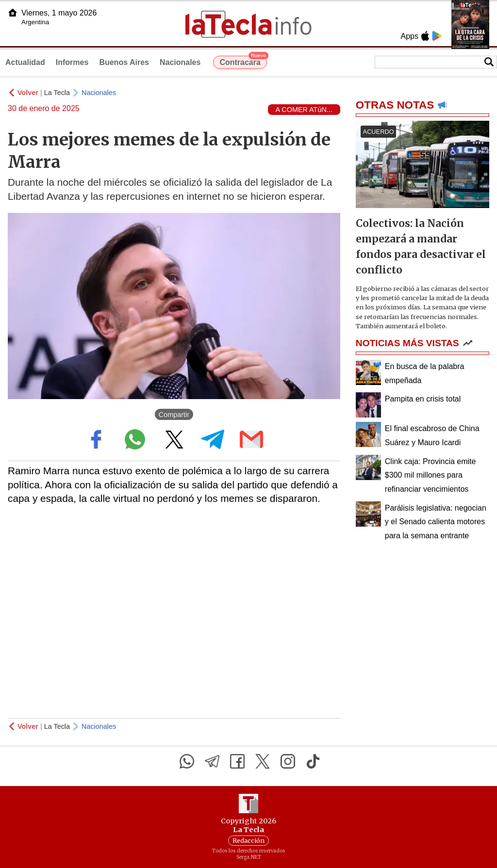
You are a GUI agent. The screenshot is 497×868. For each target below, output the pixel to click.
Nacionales (180, 62)
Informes (72, 62)
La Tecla (57, 93)
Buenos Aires (124, 62)
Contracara (243, 61)
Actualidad (25, 62)
